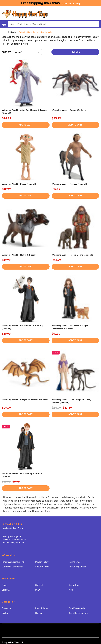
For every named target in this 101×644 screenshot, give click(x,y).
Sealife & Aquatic (77, 608)
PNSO (38, 590)
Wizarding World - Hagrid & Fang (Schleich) (72, 255)
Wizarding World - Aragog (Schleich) (69, 110)
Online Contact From (13, 528)
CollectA (6, 590)
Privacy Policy (42, 562)
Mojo (71, 590)
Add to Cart (26, 125)
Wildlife (5, 613)
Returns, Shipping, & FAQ (13, 562)
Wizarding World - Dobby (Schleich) (19, 184)
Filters (75, 52)
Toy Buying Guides (78, 567)
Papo (4, 585)
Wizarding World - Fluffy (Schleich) (19, 255)
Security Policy (42, 567)
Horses (39, 613)
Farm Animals (42, 608)
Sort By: (7, 52)
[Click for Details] (71, 4)
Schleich (39, 585)
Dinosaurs (6, 608)
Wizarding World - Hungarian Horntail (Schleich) (25, 400)
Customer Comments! (12, 567)
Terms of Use (75, 562)
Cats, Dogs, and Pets (79, 613)
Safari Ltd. (74, 585)
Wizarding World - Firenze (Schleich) (69, 184)
